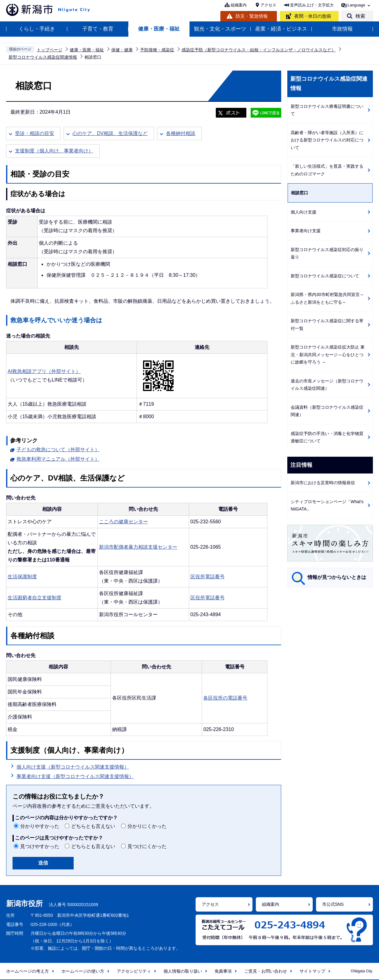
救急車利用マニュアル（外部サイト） (58, 458)
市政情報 (342, 29)
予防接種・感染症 (157, 50)
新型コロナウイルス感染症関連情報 (43, 57)
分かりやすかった (40, 826)
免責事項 (223, 971)
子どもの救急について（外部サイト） (58, 449)
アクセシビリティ (134, 971)
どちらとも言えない (93, 826)
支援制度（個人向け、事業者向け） (54, 151)
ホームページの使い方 (83, 971)
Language (356, 5)
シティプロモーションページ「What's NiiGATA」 (327, 505)
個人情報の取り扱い (183, 971)
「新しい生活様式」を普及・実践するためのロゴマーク (327, 170)
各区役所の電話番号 (225, 698)
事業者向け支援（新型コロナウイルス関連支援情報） (75, 776)
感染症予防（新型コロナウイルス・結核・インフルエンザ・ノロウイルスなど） (259, 50)
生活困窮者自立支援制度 (35, 598)
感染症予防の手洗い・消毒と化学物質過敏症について (327, 437)
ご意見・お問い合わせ (266, 971)
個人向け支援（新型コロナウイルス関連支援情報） (73, 767)
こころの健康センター (123, 522)
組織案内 (239, 5)
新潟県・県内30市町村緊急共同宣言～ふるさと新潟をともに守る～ (327, 298)
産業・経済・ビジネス (281, 29)
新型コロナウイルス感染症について (325, 276)
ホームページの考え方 (28, 971)
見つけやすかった (40, 846)
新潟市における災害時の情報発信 (323, 483)
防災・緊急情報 (252, 16)
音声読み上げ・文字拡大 (312, 5)
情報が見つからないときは (337, 577)
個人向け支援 (304, 212)
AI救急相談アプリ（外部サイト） (44, 371)
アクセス (268, 5)
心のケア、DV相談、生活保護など (110, 133)
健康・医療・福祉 (159, 29)
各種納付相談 (181, 133)
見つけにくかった (147, 846)
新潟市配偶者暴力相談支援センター (138, 547)
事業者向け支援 (306, 231)
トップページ (50, 50)
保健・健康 (122, 50)
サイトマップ (312, 971)
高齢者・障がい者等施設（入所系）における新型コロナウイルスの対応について (327, 140)
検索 (360, 16)
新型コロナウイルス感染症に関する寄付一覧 (327, 325)
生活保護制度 (22, 577)
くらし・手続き (37, 29)
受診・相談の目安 (35, 133)
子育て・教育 (98, 29)
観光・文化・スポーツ (220, 29)
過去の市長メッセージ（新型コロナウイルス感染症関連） (327, 385)
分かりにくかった (147, 826)
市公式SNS (333, 904)
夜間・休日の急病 (313, 16)
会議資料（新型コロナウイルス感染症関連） (327, 411)
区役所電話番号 (208, 577)
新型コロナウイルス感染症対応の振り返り (327, 253)
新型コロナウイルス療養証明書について (327, 110)
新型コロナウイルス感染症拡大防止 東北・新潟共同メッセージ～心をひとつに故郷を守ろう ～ (328, 355)
